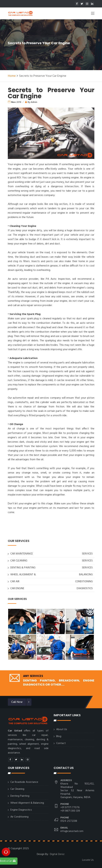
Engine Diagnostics (21, 810)
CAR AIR (15, 582)
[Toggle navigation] (93, 14)
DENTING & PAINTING (23, 568)
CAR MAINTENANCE (22, 554)
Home (12, 76)
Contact (61, 743)
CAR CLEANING (19, 561)
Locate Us (88, 860)
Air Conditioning (19, 817)
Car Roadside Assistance (24, 782)
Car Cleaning (17, 789)
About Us (62, 729)
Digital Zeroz (57, 854)
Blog (59, 736)
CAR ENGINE (17, 588)
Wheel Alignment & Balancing (27, 803)
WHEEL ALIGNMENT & (23, 575)
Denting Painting (20, 796)
